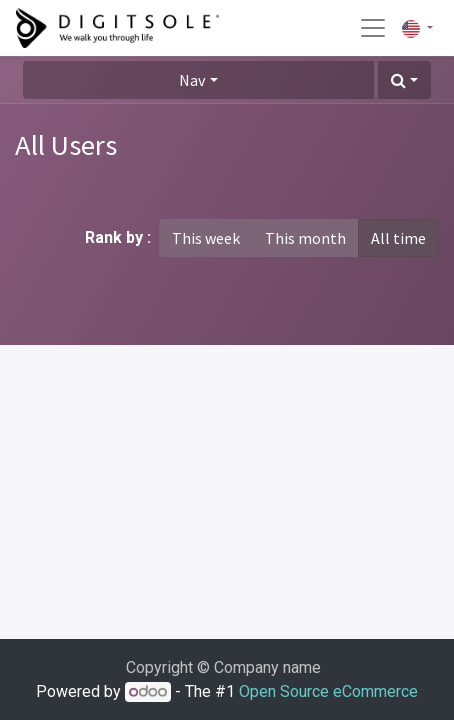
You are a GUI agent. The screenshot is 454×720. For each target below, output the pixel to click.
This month (305, 238)
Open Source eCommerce (328, 691)
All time (398, 238)
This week (206, 238)
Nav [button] (192, 80)
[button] (404, 80)
